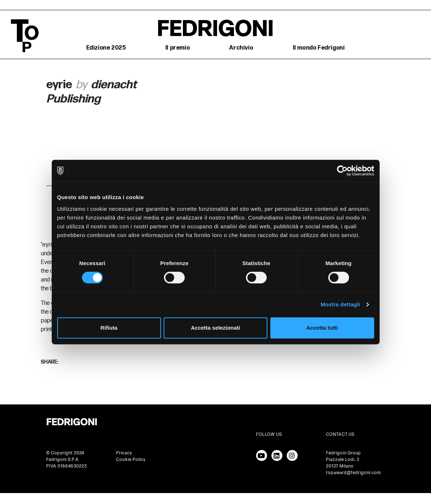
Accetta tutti (322, 328)
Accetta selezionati (215, 328)
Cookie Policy (131, 460)
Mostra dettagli (340, 304)
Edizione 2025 (106, 48)
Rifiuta (109, 328)
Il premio (178, 48)
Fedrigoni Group (344, 453)
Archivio (241, 48)
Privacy (124, 453)
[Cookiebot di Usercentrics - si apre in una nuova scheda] (342, 171)
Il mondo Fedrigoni (319, 48)
